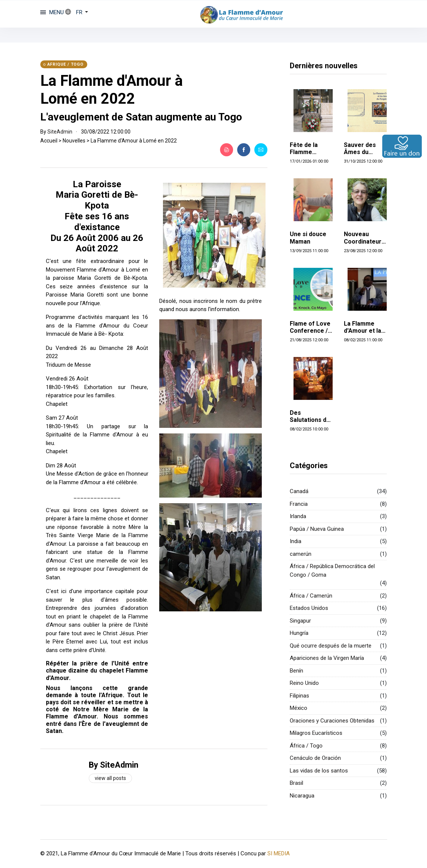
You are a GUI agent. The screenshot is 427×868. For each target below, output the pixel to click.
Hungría (299, 633)
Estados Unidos (309, 608)
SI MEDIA (279, 853)
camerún (301, 554)
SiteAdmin (60, 132)
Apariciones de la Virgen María (327, 658)
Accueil (49, 141)
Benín (296, 671)
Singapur (300, 621)
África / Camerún (311, 596)
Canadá (299, 491)
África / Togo (306, 746)
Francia (299, 504)
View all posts (110, 778)
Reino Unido (304, 683)
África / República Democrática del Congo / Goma (332, 571)
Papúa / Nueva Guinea (317, 529)
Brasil (296, 783)
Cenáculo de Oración (315, 758)
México (299, 708)
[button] (77, 12)
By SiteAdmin (114, 765)
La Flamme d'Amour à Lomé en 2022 (112, 90)
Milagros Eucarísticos (316, 733)
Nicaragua (302, 796)
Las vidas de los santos (319, 771)
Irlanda (298, 516)
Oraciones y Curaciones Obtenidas (332, 721)
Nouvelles (74, 141)
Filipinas (299, 696)
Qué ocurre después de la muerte (331, 646)
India (296, 541)
